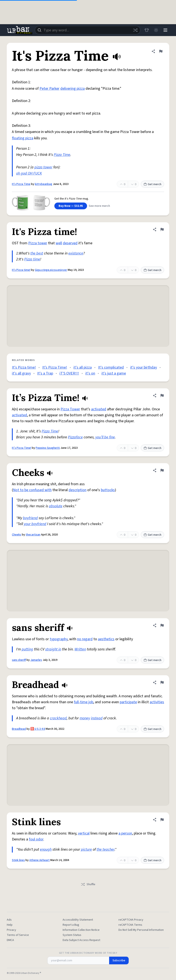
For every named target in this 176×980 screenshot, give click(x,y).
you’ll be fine (105, 437)
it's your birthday (144, 367)
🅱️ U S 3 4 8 (38, 729)
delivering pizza (73, 89)
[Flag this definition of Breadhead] (162, 682)
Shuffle (88, 884)
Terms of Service (18, 935)
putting (27, 649)
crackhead (58, 718)
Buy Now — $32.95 (71, 206)
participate (128, 702)
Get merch (152, 184)
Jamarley (36, 660)
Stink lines (18, 860)
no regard (85, 639)
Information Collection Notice (81, 930)
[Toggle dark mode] (156, 30)
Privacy (11, 930)
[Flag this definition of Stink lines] (162, 820)
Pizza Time (62, 155)
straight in (53, 649)
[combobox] (88, 30)
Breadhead (19, 729)
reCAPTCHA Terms (130, 925)
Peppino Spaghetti (48, 448)
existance (76, 253)
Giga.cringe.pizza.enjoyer (51, 270)
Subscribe (119, 960)
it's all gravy (21, 373)
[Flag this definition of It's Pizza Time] (161, 51)
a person (125, 833)
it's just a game (114, 373)
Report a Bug (71, 925)
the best (37, 253)
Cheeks (17, 535)
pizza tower (43, 167)
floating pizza (23, 138)
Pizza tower (38, 243)
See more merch (99, 206)
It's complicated (111, 367)
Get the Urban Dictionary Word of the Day (88, 953)
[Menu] (165, 30)
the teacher (106, 849)
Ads (9, 920)
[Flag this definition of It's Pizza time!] (162, 229)
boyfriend (30, 518)
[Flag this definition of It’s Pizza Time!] (162, 396)
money (85, 718)
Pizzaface (75, 437)
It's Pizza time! (21, 270)
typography (59, 639)
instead (97, 718)
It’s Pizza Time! (55, 367)
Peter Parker (49, 89)
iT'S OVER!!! (69, 373)
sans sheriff (19, 660)
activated (99, 409)
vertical (84, 833)
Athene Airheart (39, 860)
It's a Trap (45, 373)
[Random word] (135, 30)
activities (157, 702)
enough (46, 849)
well (59, 243)
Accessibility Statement (78, 920)
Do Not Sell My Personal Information (141, 930)
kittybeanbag (44, 184)
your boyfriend (35, 524)
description (77, 490)
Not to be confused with (32, 490)
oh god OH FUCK (29, 173)
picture (86, 849)
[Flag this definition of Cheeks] (162, 470)
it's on (90, 373)
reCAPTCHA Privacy (131, 920)
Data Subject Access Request (81, 940)
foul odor (36, 839)
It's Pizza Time (21, 184)
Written (80, 649)
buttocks (108, 490)
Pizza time (32, 259)
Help (10, 925)
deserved (70, 243)
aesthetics (106, 639)
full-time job (84, 702)
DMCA (10, 940)
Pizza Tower (70, 409)
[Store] (147, 30)
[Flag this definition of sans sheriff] (162, 625)
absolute (56, 506)
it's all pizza (83, 367)
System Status (72, 935)
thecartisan (33, 535)
